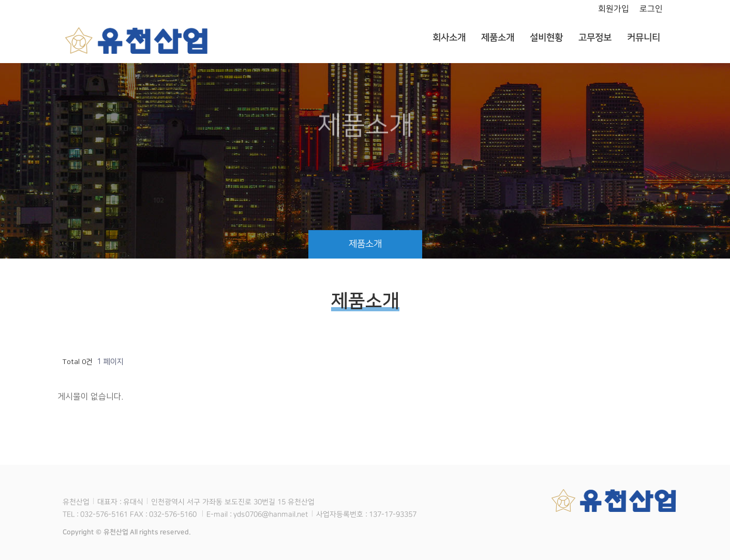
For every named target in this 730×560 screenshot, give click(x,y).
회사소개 (449, 38)
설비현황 (546, 38)
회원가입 (613, 9)
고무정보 (594, 38)
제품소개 (497, 38)
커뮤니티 (643, 38)
